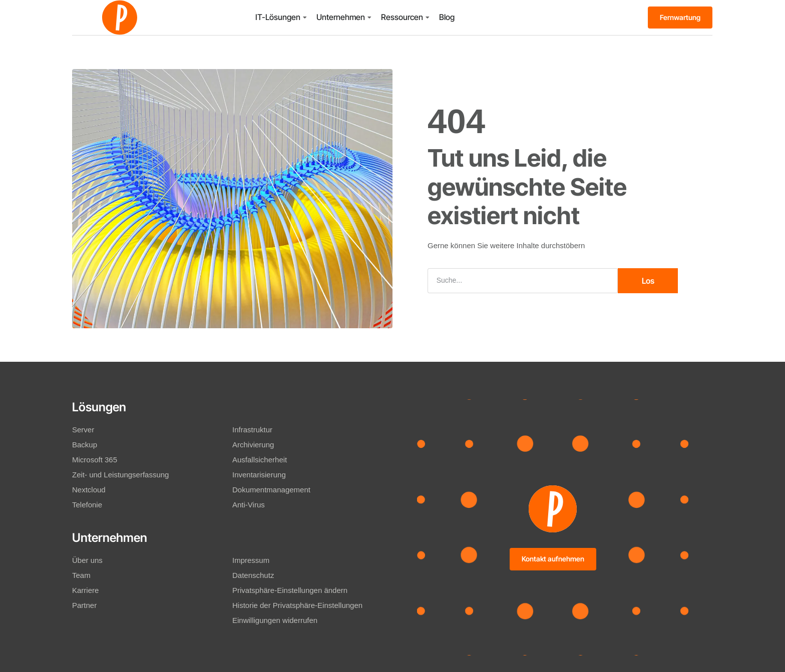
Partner (84, 605)
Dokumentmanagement (271, 490)
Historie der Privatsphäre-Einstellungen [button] (297, 605)
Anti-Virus (249, 505)
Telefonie (87, 505)
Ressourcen (402, 17)
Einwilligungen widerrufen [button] (275, 620)
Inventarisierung (259, 475)
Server (83, 430)
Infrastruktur (252, 430)
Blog (447, 17)
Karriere (85, 590)
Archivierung (253, 445)
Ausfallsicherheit (260, 460)
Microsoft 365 (95, 460)
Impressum (251, 560)
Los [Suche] (648, 281)
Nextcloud (89, 490)
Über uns (87, 560)
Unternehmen (341, 17)
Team (81, 575)
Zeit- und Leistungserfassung (120, 475)
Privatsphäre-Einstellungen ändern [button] (290, 590)
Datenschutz (253, 575)
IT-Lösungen (278, 17)
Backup (85, 445)
